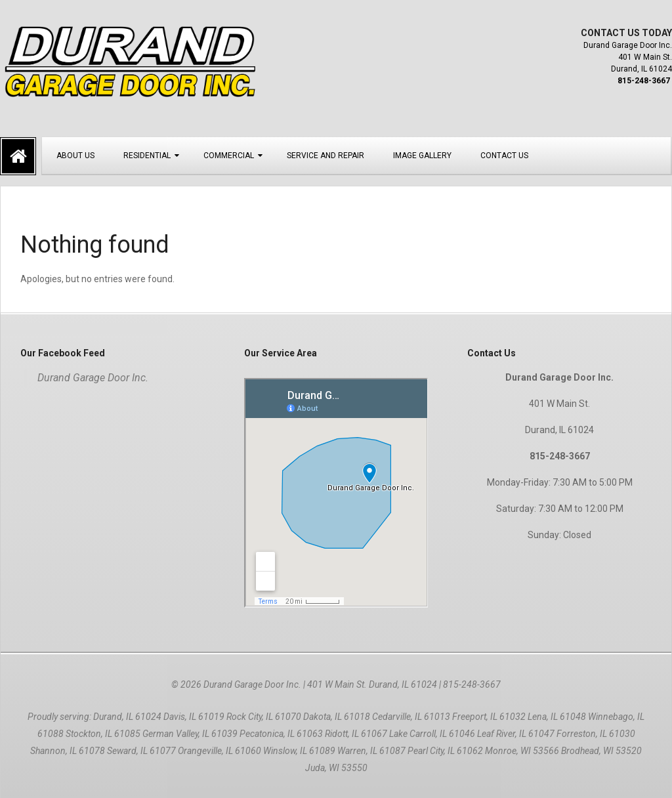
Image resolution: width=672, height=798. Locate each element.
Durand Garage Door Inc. (93, 378)
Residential (147, 156)
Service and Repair (325, 156)
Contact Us (504, 156)
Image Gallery (422, 156)
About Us (75, 156)
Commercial (229, 156)
